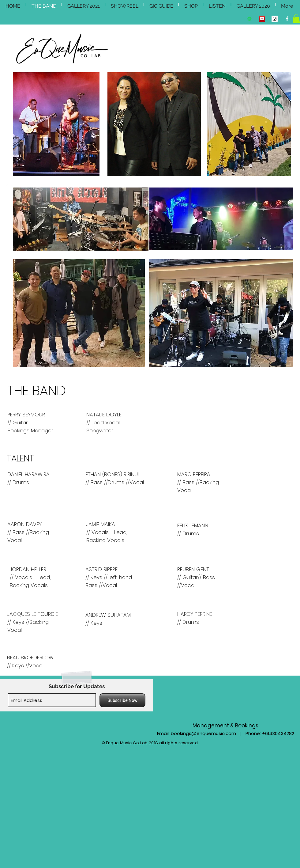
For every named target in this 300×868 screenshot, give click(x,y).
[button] (296, 19)
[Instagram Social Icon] (275, 19)
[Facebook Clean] (287, 19)
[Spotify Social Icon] (249, 19)
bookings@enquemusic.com (203, 733)
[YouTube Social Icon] (262, 19)
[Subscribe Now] (122, 700)
